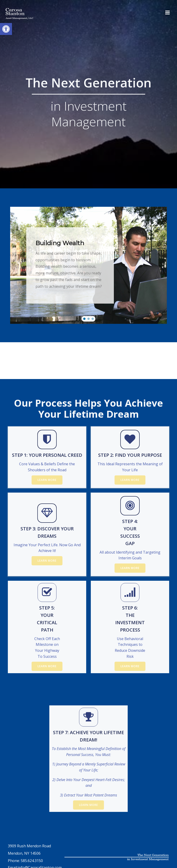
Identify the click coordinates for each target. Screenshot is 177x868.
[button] (84, 319)
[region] (88, 265)
